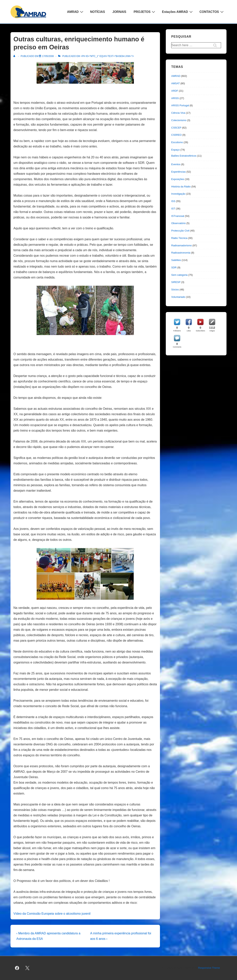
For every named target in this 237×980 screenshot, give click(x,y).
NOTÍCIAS (97, 12)
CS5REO (176, 135)
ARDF (175, 91)
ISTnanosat (178, 216)
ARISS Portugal (180, 105)
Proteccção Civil (180, 231)
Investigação (178, 194)
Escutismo (177, 142)
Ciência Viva (178, 113)
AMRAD (76, 12)
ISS (173, 201)
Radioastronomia (181, 253)
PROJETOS (145, 12)
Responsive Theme (209, 968)
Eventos (176, 164)
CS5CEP (176, 128)
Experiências (178, 172)
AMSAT (176, 83)
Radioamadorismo (182, 245)
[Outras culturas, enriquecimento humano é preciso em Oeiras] (48, 56)
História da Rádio (181, 187)
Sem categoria (179, 275)
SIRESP (176, 282)
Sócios (175, 290)
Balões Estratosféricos (184, 156)
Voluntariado (178, 297)
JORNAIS (119, 12)
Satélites (176, 260)
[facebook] (17, 968)
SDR (174, 267)
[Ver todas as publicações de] (15, 56)
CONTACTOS (212, 12)
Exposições (178, 179)
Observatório (178, 223)
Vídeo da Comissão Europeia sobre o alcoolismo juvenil (52, 914)
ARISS (175, 98)
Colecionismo (179, 120)
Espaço (175, 150)
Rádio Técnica (179, 238)
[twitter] (27, 968)
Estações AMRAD (178, 12)
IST (173, 209)
